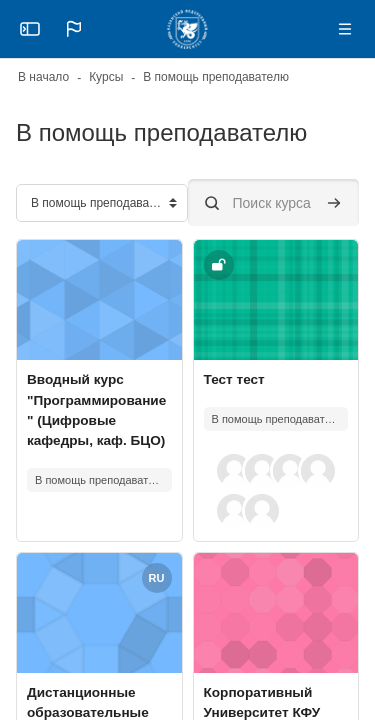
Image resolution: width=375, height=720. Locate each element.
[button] (74, 29)
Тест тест (234, 379)
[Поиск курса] (274, 202)
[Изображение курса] (99, 300)
